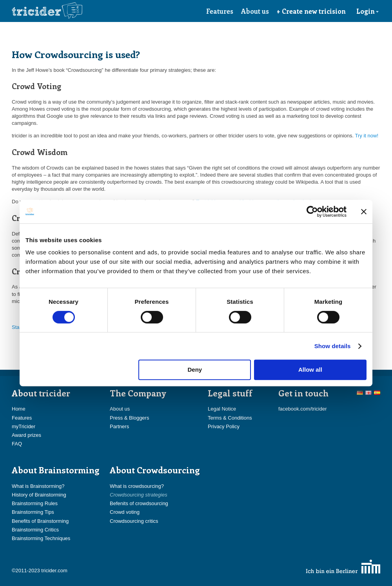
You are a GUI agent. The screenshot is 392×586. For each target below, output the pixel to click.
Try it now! (367, 136)
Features (220, 11)
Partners (119, 426)
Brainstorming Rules (35, 503)
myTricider (24, 426)
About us (255, 11)
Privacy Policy (224, 426)
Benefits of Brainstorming (40, 521)
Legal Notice (222, 409)
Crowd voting (125, 512)
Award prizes (26, 435)
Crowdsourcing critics (134, 521)
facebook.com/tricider (303, 409)
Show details (333, 346)
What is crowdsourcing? (137, 486)
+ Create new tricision (311, 11)
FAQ (17, 444)
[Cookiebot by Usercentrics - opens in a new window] (312, 212)
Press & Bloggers (129, 418)
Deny (195, 370)
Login (368, 11)
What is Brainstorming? (38, 486)
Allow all (310, 370)
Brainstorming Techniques (41, 538)
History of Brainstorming (39, 495)
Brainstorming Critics (35, 530)
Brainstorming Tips (33, 512)
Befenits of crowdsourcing (139, 503)
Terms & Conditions (230, 418)
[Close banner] (364, 212)
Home (19, 409)
